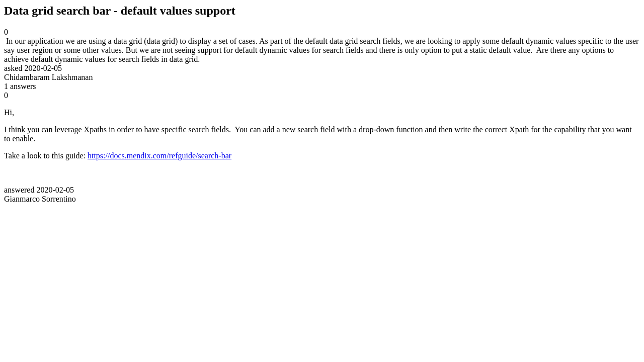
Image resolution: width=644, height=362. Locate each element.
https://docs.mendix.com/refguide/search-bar (159, 156)
